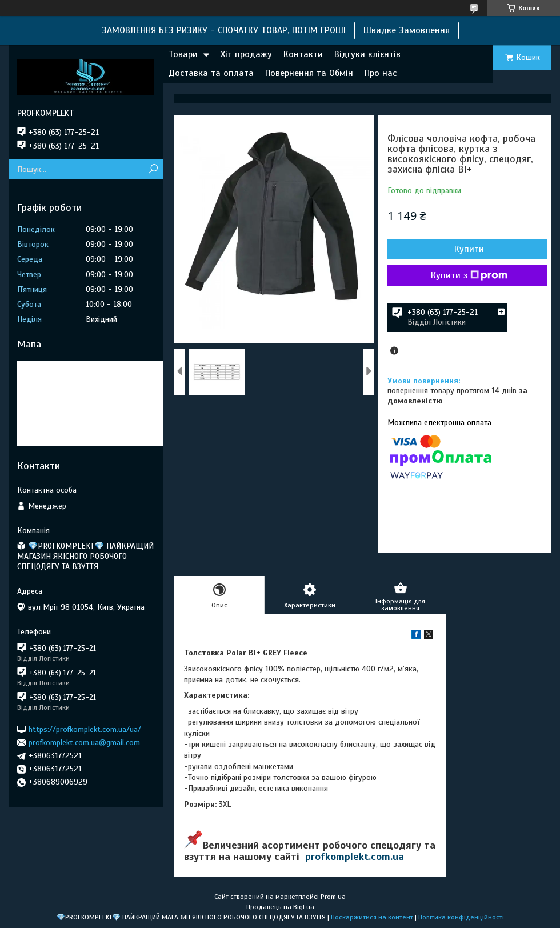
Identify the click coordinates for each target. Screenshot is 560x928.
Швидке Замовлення (407, 30)
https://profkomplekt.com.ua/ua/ (85, 729)
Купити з (469, 275)
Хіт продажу (246, 54)
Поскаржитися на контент (372, 917)
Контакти (303, 54)
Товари (183, 54)
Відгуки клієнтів (367, 54)
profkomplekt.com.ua (355, 857)
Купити (469, 249)
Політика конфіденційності (461, 917)
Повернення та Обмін (309, 73)
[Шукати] (153, 169)
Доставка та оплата (211, 73)
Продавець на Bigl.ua (280, 907)
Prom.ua (333, 897)
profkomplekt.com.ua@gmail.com (84, 743)
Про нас (381, 73)
